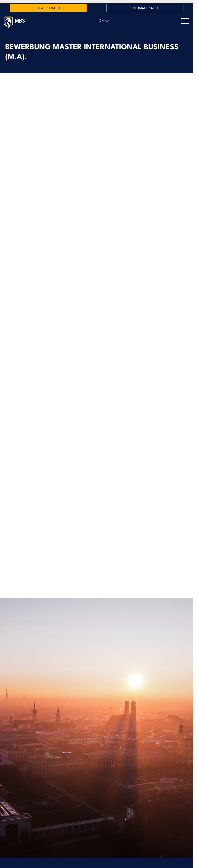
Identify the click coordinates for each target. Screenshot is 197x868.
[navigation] (103, 21)
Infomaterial (145, 8)
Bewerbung (48, 8)
